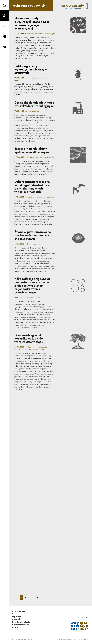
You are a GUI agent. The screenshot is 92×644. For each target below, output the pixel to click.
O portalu (16, 617)
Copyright (17, 619)
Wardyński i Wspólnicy (25, 640)
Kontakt (16, 627)
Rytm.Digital (85, 640)
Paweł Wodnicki (66, 640)
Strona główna (19, 611)
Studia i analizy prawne (22, 614)
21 (38, 597)
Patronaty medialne (21, 625)
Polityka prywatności (21, 622)
